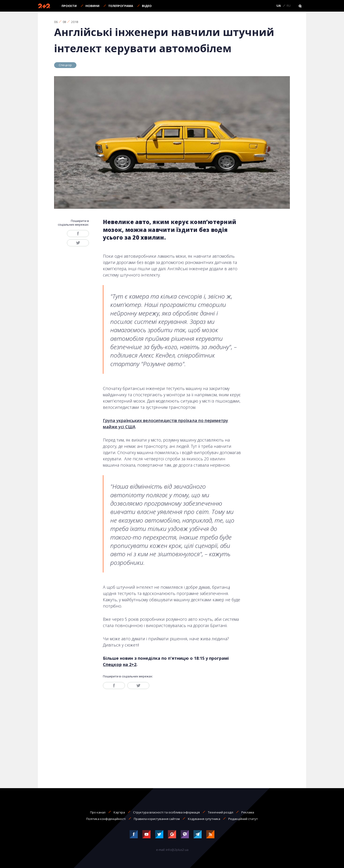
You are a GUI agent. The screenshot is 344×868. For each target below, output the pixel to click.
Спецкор (65, 65)
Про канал (98, 812)
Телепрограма (121, 6)
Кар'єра (119, 812)
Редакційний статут (243, 819)
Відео (147, 6)
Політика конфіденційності (106, 819)
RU (289, 6)
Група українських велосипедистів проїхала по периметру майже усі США (165, 424)
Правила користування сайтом (157, 819)
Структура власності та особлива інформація (166, 812)
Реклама (248, 812)
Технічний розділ (221, 812)
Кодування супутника (204, 819)
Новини (92, 6)
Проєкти (69, 6)
